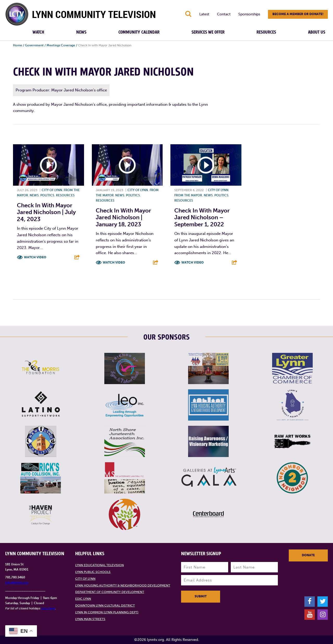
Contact (224, 14)
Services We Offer (208, 32)
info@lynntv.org (17, 583)
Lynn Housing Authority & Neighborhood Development (123, 585)
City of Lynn (52, 190)
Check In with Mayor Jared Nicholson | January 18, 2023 (123, 217)
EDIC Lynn (83, 599)
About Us (317, 32)
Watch (38, 32)
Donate (308, 555)
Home (18, 45)
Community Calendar (139, 32)
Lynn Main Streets (90, 619)
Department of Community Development (110, 592)
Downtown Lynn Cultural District (105, 605)
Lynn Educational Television (100, 565)
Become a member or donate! (298, 14)
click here (48, 608)
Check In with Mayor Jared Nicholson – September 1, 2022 (202, 217)
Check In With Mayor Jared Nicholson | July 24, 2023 (46, 212)
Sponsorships (249, 14)
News (81, 32)
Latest (204, 14)
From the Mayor (188, 195)
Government (34, 45)
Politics (47, 195)
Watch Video (35, 257)
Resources (266, 32)
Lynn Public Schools (93, 572)
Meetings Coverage (61, 45)
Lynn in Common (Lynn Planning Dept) (107, 612)
